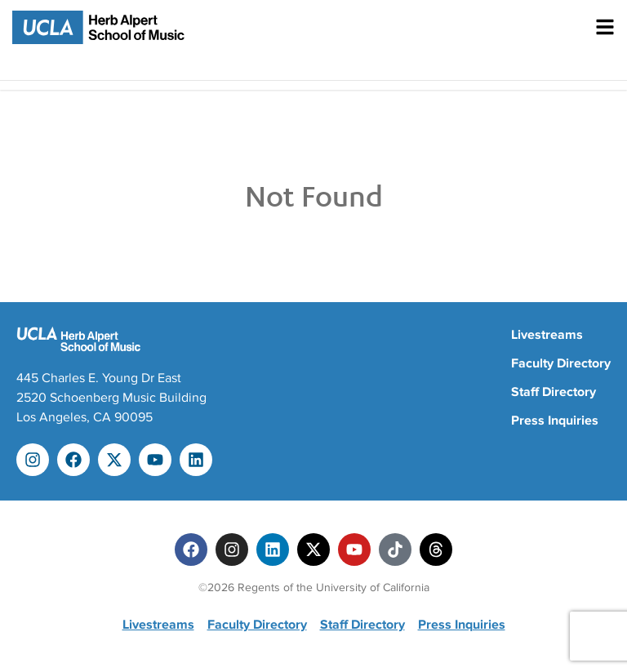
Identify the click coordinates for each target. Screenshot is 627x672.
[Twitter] (313, 550)
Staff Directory (554, 392)
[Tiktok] (395, 550)
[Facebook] (191, 550)
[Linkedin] (273, 550)
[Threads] (436, 550)
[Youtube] (354, 550)
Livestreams (547, 335)
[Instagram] (232, 550)
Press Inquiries (555, 421)
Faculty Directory (561, 363)
